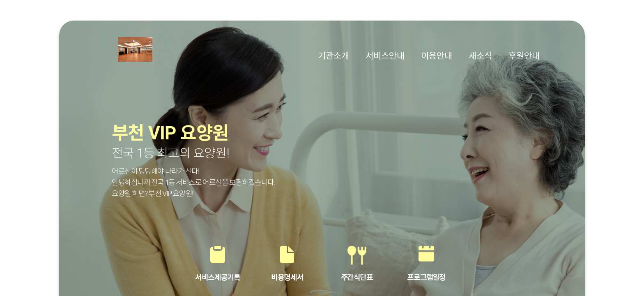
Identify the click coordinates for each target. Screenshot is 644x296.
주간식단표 (357, 277)
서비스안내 (385, 56)
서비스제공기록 (217, 277)
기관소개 (333, 56)
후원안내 (524, 56)
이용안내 (437, 56)
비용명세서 (287, 277)
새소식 (480, 56)
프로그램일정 (426, 277)
